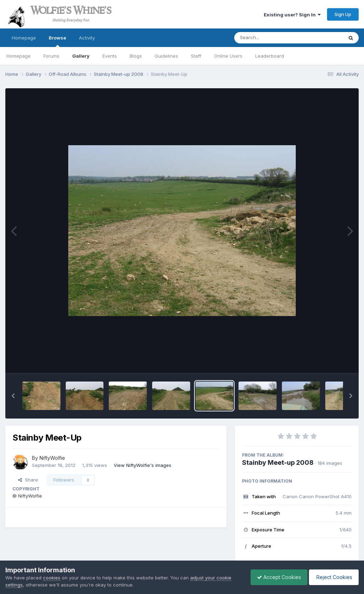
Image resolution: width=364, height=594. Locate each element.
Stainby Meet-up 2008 (278, 462)
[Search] (269, 38)
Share (28, 480)
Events (110, 56)
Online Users (228, 56)
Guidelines (166, 56)
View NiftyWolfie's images (143, 465)
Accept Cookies (275, 577)
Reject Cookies (333, 577)
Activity (87, 38)
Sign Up (343, 14)
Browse (57, 41)
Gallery (81, 56)
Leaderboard (270, 56)
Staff (196, 56)
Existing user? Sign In (292, 15)
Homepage (24, 38)
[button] (13, 396)
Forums (51, 56)
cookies (52, 578)
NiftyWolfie (52, 458)
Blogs (136, 56)
